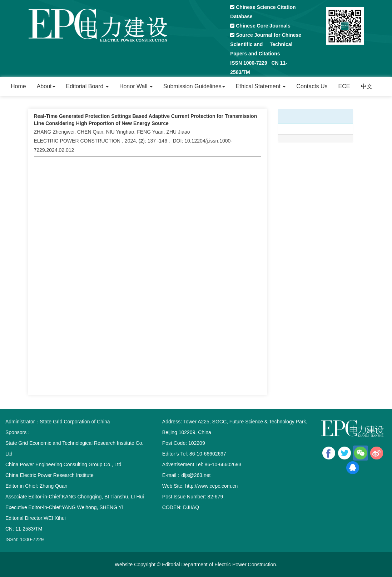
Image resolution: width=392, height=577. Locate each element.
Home (18, 86)
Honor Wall (136, 86)
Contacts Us (312, 86)
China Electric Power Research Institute (49, 475)
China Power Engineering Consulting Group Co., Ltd (63, 464)
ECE (344, 86)
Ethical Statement (261, 86)
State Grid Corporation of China (75, 422)
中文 (367, 86)
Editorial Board (87, 86)
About (46, 86)
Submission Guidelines (194, 86)
